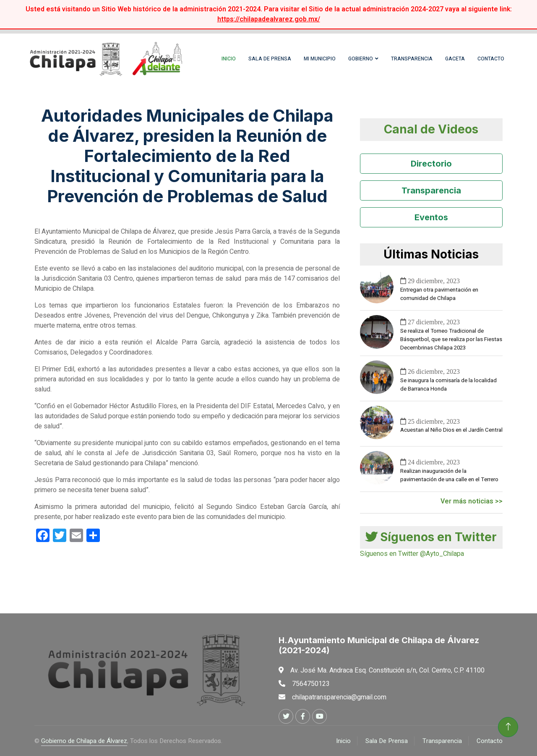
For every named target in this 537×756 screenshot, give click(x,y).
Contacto (491, 59)
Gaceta (455, 59)
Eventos (431, 217)
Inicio (229, 59)
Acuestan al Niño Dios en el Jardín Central (451, 430)
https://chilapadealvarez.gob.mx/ (269, 19)
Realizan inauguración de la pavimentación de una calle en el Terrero (449, 475)
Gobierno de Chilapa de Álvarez (84, 741)
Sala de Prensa (270, 59)
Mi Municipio (320, 59)
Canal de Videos (431, 129)
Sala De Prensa (387, 741)
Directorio (431, 164)
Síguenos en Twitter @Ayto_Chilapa (412, 554)
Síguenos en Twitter (431, 537)
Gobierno (361, 59)
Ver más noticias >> (472, 501)
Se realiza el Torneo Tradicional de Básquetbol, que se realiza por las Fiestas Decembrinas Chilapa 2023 (451, 339)
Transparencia (412, 59)
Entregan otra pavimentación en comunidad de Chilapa (439, 294)
